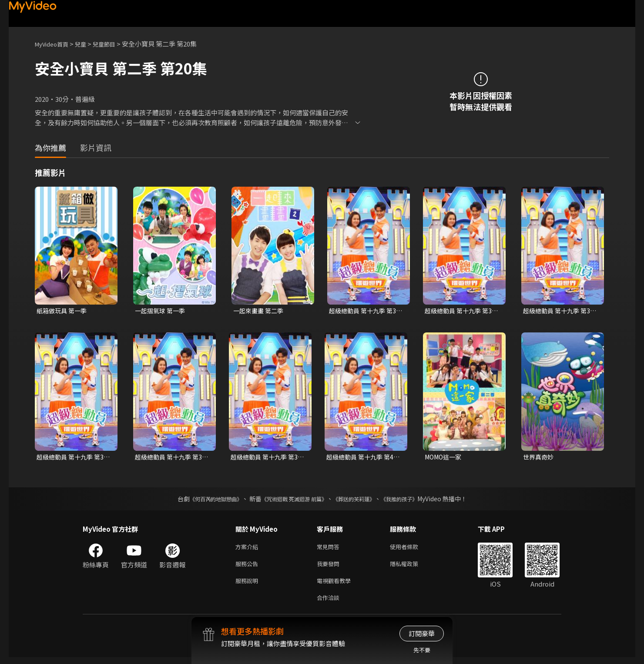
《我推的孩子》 (412, 500)
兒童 (87, 44)
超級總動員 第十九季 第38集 (172, 458)
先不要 (422, 650)
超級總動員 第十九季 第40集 (364, 458)
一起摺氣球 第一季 (162, 311)
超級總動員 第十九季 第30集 (366, 311)
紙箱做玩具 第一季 (63, 311)
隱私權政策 (411, 567)
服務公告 (248, 567)
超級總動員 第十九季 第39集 (268, 458)
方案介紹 (248, 549)
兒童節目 (114, 44)
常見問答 (330, 549)
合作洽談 (330, 604)
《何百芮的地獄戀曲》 (204, 500)
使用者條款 (411, 549)
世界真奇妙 (539, 458)
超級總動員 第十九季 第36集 (560, 311)
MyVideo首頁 (55, 44)
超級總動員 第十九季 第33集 (462, 311)
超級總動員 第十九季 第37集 (74, 458)
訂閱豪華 (422, 633)
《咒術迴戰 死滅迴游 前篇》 (292, 500)
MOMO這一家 (445, 458)
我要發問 (330, 567)
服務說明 (248, 585)
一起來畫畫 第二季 (260, 311)
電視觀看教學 (336, 585)
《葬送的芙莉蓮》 (360, 500)
